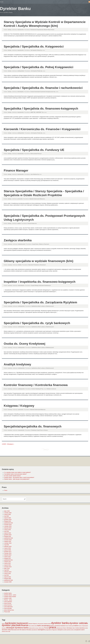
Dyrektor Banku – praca (10, 595)
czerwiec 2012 (8, 553)
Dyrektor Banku (15, 9)
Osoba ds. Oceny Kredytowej (25, 344)
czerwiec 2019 (8, 526)
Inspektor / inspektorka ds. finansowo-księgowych (40, 282)
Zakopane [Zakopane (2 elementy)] (60, 630)
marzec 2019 (7, 530)
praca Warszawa (8, 607)
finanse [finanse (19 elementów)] (25, 625)
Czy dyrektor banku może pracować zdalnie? (15, 474)
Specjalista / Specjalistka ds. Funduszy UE (34, 150)
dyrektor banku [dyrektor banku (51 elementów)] (60, 623)
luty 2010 (7, 575)
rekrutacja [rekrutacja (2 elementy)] (69, 628)
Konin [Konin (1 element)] (67, 626)
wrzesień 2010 (8, 567)
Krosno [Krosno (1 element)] (80, 626)
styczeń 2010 (8, 577)
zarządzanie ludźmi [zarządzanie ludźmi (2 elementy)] (79, 630)
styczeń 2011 (8, 565)
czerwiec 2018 (8, 543)
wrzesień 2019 (8, 525)
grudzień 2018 (8, 535)
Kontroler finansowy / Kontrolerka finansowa (36, 385)
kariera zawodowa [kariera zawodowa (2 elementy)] (55, 626)
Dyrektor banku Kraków (10, 597)
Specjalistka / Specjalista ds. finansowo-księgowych (41, 109)
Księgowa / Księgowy (19, 406)
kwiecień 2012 (8, 555)
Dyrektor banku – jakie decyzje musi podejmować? (17, 479)
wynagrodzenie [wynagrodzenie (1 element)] (48, 630)
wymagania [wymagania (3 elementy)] (41, 630)
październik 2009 (8, 580)
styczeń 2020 (8, 518)
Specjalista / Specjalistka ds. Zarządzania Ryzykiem (40, 302)
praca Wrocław (8, 608)
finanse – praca (8, 600)
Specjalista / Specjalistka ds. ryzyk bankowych (37, 323)
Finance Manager (16, 170)
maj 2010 (7, 570)
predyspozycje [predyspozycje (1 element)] (59, 628)
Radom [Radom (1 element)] (65, 628)
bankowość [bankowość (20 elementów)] (22, 623)
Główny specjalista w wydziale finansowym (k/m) (39, 261)
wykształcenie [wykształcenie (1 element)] (34, 630)
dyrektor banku (8, 593)
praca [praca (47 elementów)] (53, 627)
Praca (6, 490)
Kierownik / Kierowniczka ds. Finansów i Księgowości (42, 129)
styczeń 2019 (8, 533)
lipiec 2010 (7, 568)
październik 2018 (8, 538)
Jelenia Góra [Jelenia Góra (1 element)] (34, 626)
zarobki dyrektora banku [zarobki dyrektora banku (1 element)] (68, 630)
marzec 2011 (7, 563)
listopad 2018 (8, 536)
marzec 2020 (7, 514)
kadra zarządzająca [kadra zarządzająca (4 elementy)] (44, 626)
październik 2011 (8, 560)
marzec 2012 (7, 557)
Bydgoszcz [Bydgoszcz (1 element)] (35, 624)
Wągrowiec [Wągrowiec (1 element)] (55, 630)
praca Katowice (8, 602)
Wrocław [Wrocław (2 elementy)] (29, 630)
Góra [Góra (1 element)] (30, 626)
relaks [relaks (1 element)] (73, 628)
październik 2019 (8, 523)
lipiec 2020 (7, 511)
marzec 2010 (7, 574)
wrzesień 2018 (8, 540)
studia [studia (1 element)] (86, 628)
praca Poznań (8, 603)
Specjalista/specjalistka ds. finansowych (33, 426)
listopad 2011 (8, 558)
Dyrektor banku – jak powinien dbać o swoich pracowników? (19, 477)
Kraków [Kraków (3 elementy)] (76, 626)
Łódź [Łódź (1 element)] (9, 631)
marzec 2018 (7, 548)
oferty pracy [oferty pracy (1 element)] (41, 628)
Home (2, 2)
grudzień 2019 (8, 520)
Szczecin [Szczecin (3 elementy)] (5, 630)
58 (8, 444)
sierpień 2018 (8, 541)
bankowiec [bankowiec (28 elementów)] (11, 623)
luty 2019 (7, 531)
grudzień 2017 (8, 552)
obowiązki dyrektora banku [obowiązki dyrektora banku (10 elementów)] (17, 628)
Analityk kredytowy (17, 364)
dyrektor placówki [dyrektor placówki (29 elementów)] (11, 625)
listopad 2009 (8, 579)
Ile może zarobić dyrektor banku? (13, 476)
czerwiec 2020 (8, 513)
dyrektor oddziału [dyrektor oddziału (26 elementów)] (79, 623)
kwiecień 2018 (8, 547)
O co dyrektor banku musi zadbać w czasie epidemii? (17, 472)
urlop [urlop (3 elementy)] (9, 630)
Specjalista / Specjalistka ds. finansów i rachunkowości (43, 88)
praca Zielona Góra (9, 610)
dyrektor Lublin (8, 598)
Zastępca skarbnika (18, 240)
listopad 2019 (8, 521)
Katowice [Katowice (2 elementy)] (63, 626)
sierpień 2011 (8, 562)
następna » (11, 444)
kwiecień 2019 (8, 528)
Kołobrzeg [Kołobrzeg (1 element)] (71, 626)
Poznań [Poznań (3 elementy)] (47, 628)
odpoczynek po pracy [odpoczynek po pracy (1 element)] (34, 628)
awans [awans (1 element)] (3, 624)
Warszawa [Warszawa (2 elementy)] (14, 630)
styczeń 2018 (8, 550)
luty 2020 (7, 516)
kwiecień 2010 (8, 572)
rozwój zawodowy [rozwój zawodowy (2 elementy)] (80, 628)
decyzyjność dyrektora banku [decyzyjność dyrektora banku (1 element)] (44, 624)
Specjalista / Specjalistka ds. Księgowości (34, 46)
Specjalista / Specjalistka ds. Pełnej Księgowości (39, 67)
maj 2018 (7, 545)
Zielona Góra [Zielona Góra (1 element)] (5, 631)
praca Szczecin (8, 605)
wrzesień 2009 (8, 582)
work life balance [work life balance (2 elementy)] (22, 630)
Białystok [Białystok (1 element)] (31, 624)
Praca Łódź (7, 612)
